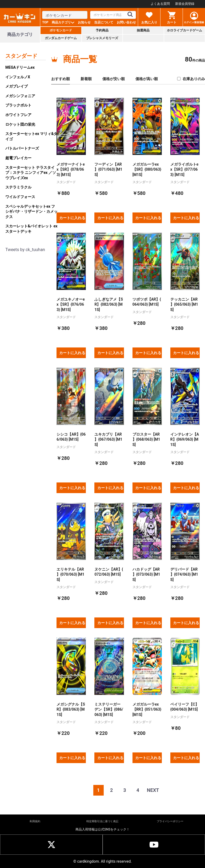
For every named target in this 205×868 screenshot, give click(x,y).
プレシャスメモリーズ (102, 38)
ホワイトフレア (18, 115)
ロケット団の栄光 (20, 124)
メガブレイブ (17, 86)
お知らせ (84, 22)
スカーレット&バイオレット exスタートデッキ (31, 229)
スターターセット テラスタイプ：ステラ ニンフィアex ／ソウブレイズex (31, 173)
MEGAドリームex (20, 67)
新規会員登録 (185, 4)
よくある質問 (160, 4)
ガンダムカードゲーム (61, 38)
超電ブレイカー (18, 158)
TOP (45, 22)
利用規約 (35, 821)
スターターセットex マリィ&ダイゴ (31, 136)
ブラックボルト (18, 105)
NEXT (153, 790)
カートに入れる (72, 218)
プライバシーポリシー (170, 821)
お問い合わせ (126, 22)
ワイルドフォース (20, 197)
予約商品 (102, 30)
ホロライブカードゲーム (184, 30)
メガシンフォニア (20, 96)
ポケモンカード (61, 30)
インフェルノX (18, 77)
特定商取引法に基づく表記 (102, 821)
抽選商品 (143, 30)
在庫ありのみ (191, 79)
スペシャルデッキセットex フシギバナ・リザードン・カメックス (31, 212)
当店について (104, 22)
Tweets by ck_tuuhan (25, 250)
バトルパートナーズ (22, 148)
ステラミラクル (18, 187)
